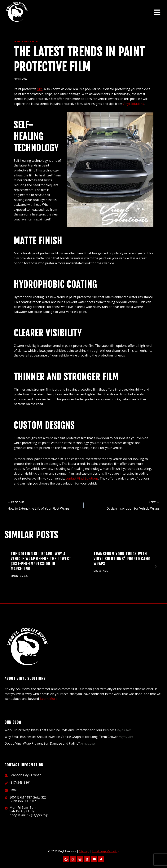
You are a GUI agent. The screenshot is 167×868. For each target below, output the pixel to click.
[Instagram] (80, 859)
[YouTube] (94, 859)
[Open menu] (157, 12)
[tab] (76, 590)
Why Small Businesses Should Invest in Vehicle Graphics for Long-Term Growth (61, 737)
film (40, 89)
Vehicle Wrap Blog (26, 41)
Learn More (49, 699)
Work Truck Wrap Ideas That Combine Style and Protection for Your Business (60, 730)
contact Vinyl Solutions (82, 478)
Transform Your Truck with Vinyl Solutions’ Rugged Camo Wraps (122, 559)
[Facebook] (66, 859)
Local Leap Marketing (106, 851)
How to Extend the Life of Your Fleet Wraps (44, 505)
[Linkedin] (87, 859)
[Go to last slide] (11, 566)
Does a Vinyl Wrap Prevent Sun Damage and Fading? (42, 743)
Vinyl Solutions (133, 104)
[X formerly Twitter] (101, 859)
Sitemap (84, 851)
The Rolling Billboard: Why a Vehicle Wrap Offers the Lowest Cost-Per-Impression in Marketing (41, 561)
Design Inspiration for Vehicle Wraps (123, 505)
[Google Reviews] (73, 859)
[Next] (156, 566)
